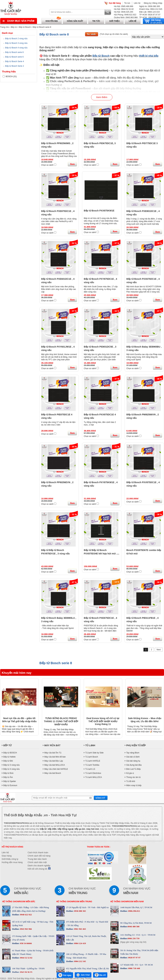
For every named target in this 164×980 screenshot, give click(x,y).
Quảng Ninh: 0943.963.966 (126, 17)
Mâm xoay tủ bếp (134, 785)
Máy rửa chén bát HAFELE (56, 769)
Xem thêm (102, 97)
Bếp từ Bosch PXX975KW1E (99, 211)
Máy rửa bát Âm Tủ (53, 753)
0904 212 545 (80, 961)
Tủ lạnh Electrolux (93, 773)
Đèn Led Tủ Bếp (134, 769)
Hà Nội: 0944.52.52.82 (124, 9)
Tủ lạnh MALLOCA (94, 777)
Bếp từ (14, 27)
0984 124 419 (80, 943)
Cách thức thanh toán (38, 852)
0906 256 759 (134, 938)
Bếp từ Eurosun (10, 785)
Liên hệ (137, 3)
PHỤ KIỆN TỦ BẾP (136, 745)
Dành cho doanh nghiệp (39, 866)
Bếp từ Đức (9, 773)
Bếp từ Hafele (10, 757)
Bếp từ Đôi (8, 761)
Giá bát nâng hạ (133, 761)
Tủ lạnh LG (90, 769)
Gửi (101, 798)
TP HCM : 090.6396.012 (150, 17)
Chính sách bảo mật (37, 862)
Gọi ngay (65, 975)
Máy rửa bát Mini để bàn (55, 757)
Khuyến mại (52, 21)
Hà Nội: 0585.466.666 (124, 6)
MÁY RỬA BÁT (52, 745)
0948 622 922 (26, 915)
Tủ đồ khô (131, 781)
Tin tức (127, 3)
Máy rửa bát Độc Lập (54, 761)
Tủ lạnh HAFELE (93, 761)
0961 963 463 (80, 929)
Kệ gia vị (130, 773)
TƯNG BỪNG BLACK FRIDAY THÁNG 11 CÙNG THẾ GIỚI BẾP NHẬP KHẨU (61, 721)
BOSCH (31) (10, 76)
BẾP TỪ (8, 745)
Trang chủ (5, 27)
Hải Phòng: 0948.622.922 (125, 15)
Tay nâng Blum (133, 753)
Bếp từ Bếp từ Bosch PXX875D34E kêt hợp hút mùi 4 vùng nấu (101, 554)
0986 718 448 (134, 968)
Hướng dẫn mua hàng (12, 862)
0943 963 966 (26, 929)
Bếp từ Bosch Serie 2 (15, 66)
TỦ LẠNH (90, 745)
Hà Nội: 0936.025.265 (124, 12)
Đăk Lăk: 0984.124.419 (149, 12)
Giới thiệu (114, 21)
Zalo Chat (83, 975)
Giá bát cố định (133, 757)
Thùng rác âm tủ (134, 777)
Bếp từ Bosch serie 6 (14, 57)
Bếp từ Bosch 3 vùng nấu (16, 43)
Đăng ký (147, 3)
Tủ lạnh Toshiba (92, 765)
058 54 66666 (26, 943)
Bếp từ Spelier (10, 781)
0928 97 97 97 (134, 958)
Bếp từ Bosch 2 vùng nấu (16, 39)
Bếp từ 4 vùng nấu (12, 769)
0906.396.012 (134, 911)
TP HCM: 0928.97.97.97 (150, 15)
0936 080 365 (80, 911)
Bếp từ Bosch (25, 27)
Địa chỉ (100, 975)
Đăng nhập (157, 3)
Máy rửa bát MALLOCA (55, 765)
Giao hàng (7, 856)
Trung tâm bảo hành (37, 859)
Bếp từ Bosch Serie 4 (15, 61)
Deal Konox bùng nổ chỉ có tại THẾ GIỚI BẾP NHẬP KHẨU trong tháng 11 (103, 721)
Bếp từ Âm (8, 777)
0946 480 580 (134, 926)
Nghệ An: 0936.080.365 (150, 6)
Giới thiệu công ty (10, 859)
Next (159, 650)
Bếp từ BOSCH (10, 753)
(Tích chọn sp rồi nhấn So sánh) (114, 34)
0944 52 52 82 (26, 958)
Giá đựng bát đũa (134, 765)
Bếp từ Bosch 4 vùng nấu (16, 48)
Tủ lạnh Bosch (92, 757)
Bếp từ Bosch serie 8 (42, 27)
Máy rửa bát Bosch (53, 773)
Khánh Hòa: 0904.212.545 (151, 9)
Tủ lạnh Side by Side (94, 753)
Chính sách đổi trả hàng (39, 856)
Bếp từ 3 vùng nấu (12, 765)
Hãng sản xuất (75, 21)
